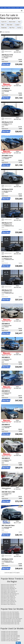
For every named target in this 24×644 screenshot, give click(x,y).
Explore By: (4, 22)
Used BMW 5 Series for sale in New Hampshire (10, 637)
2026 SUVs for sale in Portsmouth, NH (9, 585)
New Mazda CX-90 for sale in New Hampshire (10, 615)
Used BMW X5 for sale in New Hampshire (9, 633)
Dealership (4, 28)
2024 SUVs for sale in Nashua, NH (8, 599)
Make (3, 25)
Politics (9, 8)
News (5, 8)
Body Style (10, 25)
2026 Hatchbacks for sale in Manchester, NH (10, 594)
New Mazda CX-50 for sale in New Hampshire (10, 613)
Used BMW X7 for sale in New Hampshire (9, 638)
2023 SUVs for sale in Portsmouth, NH (9, 602)
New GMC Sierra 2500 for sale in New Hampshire (11, 621)
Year (20, 22)
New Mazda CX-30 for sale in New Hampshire (10, 616)
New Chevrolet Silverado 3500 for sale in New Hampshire (10, 624)
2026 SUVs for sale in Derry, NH (7, 586)
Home (2, 8)
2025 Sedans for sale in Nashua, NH (8, 598)
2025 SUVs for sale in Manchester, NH (9, 595)
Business (14, 8)
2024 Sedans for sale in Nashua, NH (8, 600)
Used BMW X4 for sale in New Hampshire (9, 641)
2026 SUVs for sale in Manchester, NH (9, 589)
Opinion (22, 8)
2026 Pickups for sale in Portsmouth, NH (9, 591)
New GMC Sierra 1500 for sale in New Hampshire (11, 620)
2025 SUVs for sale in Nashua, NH (8, 596)
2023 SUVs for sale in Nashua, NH (8, 603)
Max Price (12, 28)
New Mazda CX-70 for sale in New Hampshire (10, 617)
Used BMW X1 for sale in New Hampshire (9, 634)
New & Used (12, 22)
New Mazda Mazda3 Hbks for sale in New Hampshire (12, 619)
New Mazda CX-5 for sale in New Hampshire (10, 612)
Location (18, 25)
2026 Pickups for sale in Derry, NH (8, 590)
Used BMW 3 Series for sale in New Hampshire (10, 635)
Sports (18, 8)
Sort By (19, 28)
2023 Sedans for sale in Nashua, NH (8, 604)
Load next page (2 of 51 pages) (12, 573)
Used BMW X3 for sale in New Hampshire (9, 632)
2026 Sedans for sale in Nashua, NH (8, 592)
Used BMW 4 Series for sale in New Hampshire (10, 639)
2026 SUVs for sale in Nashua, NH (8, 587)
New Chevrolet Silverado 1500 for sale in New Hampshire (10, 623)
